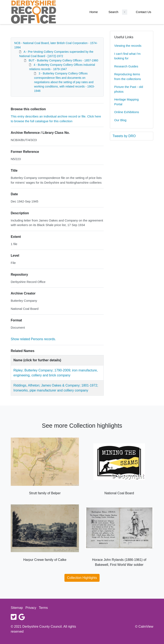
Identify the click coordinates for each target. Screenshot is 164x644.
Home (94, 12)
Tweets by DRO (124, 136)
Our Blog (120, 120)
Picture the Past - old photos (129, 89)
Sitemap (17, 608)
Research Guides (126, 66)
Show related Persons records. (33, 339)
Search (113, 12)
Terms (43, 608)
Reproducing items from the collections (128, 77)
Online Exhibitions (127, 112)
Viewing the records (128, 46)
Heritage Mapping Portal (126, 102)
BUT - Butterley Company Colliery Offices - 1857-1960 (63, 60)
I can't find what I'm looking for (127, 56)
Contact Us (144, 12)
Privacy (31, 608)
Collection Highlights (82, 578)
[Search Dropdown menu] (125, 12)
